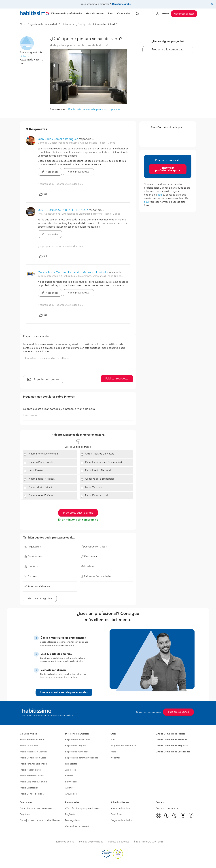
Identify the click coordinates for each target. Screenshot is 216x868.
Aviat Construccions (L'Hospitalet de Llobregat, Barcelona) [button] (71, 214)
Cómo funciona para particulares (36, 808)
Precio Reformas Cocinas (32, 776)
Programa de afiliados (121, 820)
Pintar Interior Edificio (41, 496)
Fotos (113, 752)
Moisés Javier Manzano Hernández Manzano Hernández (73, 272)
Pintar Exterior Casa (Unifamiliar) (103, 462)
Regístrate (25, 814)
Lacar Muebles (93, 487)
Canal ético (116, 814)
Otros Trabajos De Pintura (100, 454)
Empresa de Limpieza (76, 746)
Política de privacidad (91, 842)
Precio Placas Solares (30, 770)
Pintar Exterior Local (96, 496)
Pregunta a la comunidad (168, 50)
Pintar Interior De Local (98, 471)
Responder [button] (50, 172)
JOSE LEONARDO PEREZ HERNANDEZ (63, 210)
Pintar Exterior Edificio (41, 487)
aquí (160, 195)
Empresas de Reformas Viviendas (82, 758)
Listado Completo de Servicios (171, 740)
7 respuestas (30, 416)
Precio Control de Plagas (32, 794)
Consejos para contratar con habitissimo (40, 820)
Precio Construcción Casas (33, 758)
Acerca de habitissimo (121, 808)
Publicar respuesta (117, 379)
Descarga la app (73, 820)
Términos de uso (65, 842)
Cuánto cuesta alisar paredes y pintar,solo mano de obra (59, 409)
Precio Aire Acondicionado (33, 764)
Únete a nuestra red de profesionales (64, 692)
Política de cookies (119, 842)
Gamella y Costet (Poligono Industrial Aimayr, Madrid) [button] (68, 143)
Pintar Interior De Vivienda (43, 454)
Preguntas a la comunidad (42, 24)
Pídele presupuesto (78, 172)
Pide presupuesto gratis (78, 513)
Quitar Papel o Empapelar (100, 479)
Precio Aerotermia (29, 746)
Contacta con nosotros (167, 808)
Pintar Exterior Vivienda (42, 479)
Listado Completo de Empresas (172, 746)
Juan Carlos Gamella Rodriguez (58, 139)
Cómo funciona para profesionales (82, 808)
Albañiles (70, 788)
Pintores (67, 24)
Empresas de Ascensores (77, 740)
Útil (43, 194)
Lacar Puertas (36, 471)
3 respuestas (57, 109)
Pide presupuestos (184, 14)
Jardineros (70, 770)
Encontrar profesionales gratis (168, 169)
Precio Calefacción (29, 788)
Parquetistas (71, 764)
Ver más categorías (40, 598)
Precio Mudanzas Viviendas (33, 752)
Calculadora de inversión (78, 826)
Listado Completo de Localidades (173, 752)
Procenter (115, 758)
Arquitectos (71, 794)
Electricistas (71, 782)
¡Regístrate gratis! (121, 4)
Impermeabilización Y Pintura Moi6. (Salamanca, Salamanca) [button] (72, 276)
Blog (113, 740)
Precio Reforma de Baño (32, 740)
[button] (27, 43)
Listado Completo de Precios (170, 734)
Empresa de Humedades (77, 752)
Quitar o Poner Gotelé (41, 462)
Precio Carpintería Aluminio (34, 782)
